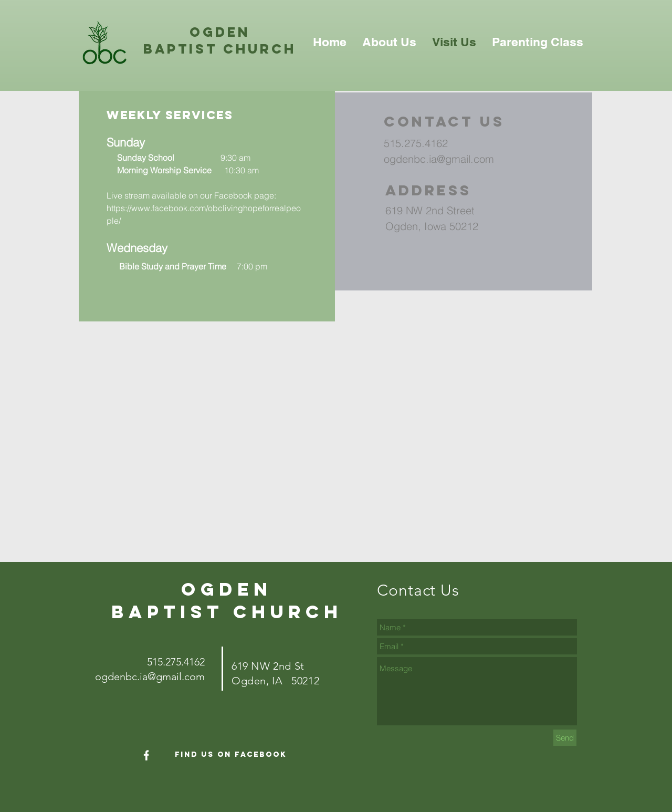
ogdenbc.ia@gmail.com (439, 159)
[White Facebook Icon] (146, 755)
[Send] (565, 738)
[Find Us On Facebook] (230, 755)
